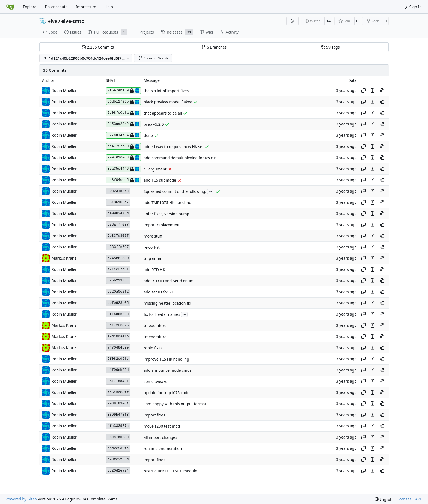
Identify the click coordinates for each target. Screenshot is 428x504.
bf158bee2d (118, 314)
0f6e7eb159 (124, 91)
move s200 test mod (162, 426)
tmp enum (153, 258)
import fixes (154, 415)
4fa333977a (118, 426)
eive (53, 21)
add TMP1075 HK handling (168, 202)
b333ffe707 (118, 247)
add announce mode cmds (168, 370)
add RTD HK (154, 270)
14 (328, 21)
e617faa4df (118, 381)
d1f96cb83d (118, 370)
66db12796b (124, 102)
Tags (330, 47)
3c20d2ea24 (118, 471)
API (418, 499)
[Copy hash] (364, 91)
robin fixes (153, 348)
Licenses (404, 499)
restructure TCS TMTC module (171, 471)
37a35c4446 (124, 169)
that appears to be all (163, 113)
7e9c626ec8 (124, 158)
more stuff (153, 236)
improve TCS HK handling (167, 359)
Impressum (86, 7)
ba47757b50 (124, 146)
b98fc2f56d (118, 459)
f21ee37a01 (118, 269)
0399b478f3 (118, 415)
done (148, 135)
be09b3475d (118, 213)
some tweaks (156, 381)
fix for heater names (162, 314)
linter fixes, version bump (167, 214)
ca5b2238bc (118, 280)
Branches (214, 47)
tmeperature (155, 325)
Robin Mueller (64, 90)
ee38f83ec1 (118, 403)
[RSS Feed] (293, 21)
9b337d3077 (118, 236)
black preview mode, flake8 (168, 102)
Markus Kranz (64, 258)
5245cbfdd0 (118, 258)
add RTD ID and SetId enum (169, 281)
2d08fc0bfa (124, 113)
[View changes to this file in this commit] (373, 91)
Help (109, 7)
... (210, 191)
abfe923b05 (118, 303)
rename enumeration (163, 448)
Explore (30, 7)
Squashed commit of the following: (175, 191)
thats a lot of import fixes (166, 91)
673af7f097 (118, 225)
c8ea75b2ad (118, 437)
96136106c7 (118, 202)
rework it (152, 247)
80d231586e (118, 191)
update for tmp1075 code (167, 393)
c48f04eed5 (124, 180)
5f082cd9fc (118, 359)
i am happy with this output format (175, 404)
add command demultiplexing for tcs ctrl (180, 158)
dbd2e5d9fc (118, 448)
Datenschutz (56, 7)
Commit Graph (153, 58)
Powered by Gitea (21, 499)
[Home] (10, 7)
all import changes (160, 437)
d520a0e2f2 (118, 292)
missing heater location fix (167, 303)
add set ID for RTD (160, 292)
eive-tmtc (72, 21)
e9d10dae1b (118, 336)
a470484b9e (118, 348)
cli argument (155, 169)
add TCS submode (160, 180)
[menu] (384, 499)
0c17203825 (118, 325)
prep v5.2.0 (154, 124)
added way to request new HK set (174, 147)
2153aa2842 (124, 124)
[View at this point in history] (382, 91)
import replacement (162, 225)
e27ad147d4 (124, 135)
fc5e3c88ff (118, 392)
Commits (98, 47)
